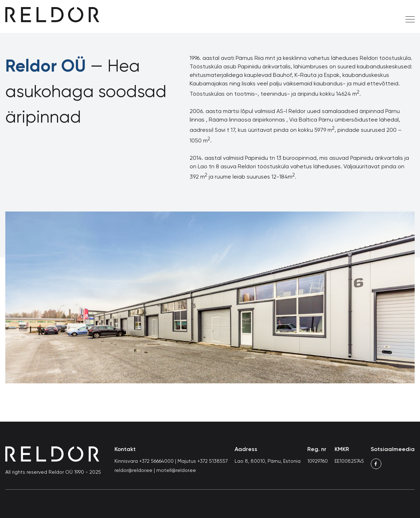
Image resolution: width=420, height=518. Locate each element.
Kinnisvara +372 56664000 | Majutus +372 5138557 (171, 461)
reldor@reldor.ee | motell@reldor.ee (155, 471)
